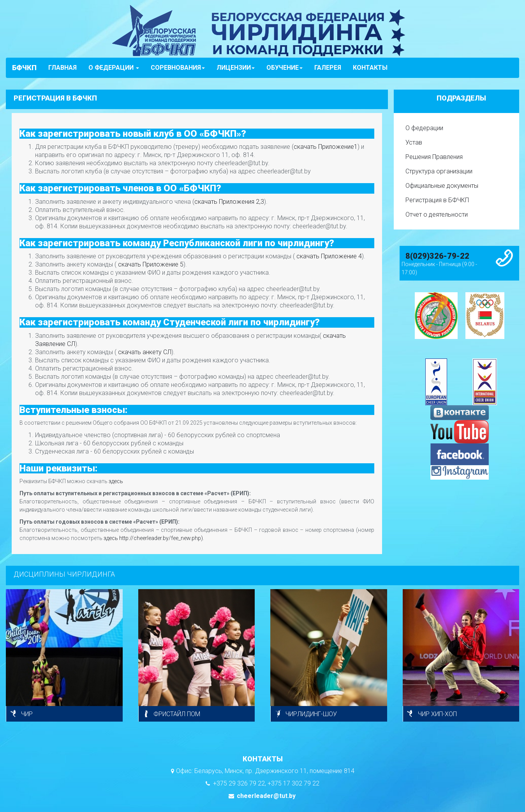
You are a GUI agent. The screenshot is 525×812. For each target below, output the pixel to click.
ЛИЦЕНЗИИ (236, 68)
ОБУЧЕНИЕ (285, 68)
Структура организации (439, 171)
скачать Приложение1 (326, 147)
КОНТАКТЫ (370, 68)
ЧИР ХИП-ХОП (437, 714)
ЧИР (27, 714)
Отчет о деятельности (437, 214)
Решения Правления (434, 157)
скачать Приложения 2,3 (229, 202)
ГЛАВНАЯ (63, 68)
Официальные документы (442, 186)
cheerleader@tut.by (265, 796)
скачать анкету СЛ (144, 352)
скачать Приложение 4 (328, 256)
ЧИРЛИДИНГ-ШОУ (311, 714)
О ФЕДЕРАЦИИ (114, 68)
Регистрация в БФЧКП (437, 200)
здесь (116, 481)
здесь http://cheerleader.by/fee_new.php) (153, 538)
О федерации (424, 128)
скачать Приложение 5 (150, 264)
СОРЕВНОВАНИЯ (178, 68)
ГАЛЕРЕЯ (328, 68)
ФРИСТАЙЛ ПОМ (177, 714)
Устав (414, 142)
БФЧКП (24, 68)
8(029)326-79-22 (437, 256)
